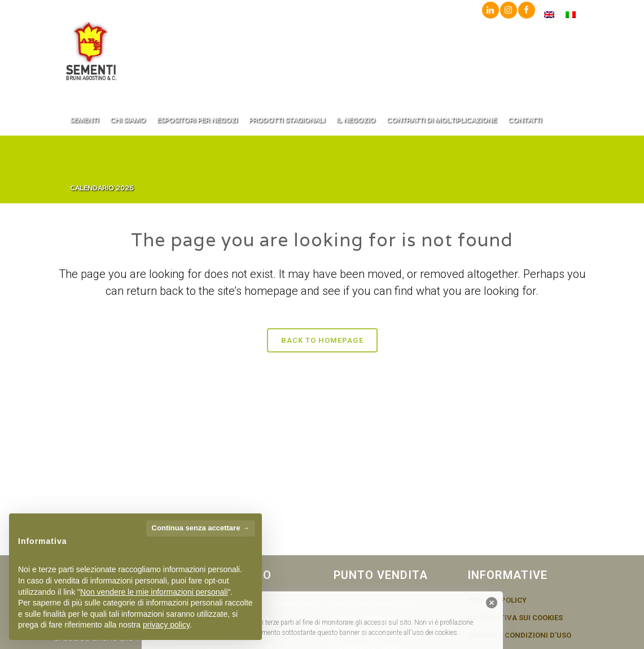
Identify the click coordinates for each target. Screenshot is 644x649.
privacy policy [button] (166, 625)
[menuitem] (549, 14)
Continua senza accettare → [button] (201, 528)
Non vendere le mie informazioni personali (154, 592)
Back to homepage (322, 340)
